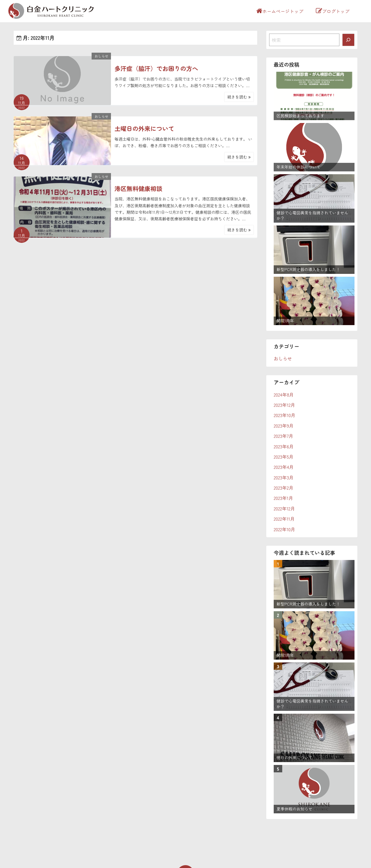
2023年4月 (284, 467)
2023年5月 (284, 457)
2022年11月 (284, 519)
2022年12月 (284, 508)
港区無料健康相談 (138, 188)
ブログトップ (333, 11)
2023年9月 (284, 426)
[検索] (349, 40)
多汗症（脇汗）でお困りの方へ (156, 68)
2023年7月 (284, 436)
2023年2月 (284, 488)
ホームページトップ (280, 11)
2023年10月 (285, 415)
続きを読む (239, 97)
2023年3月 (284, 477)
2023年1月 (283, 498)
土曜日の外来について (144, 128)
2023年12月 (284, 405)
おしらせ (101, 56)
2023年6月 (284, 446)
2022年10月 (285, 529)
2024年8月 (284, 395)
